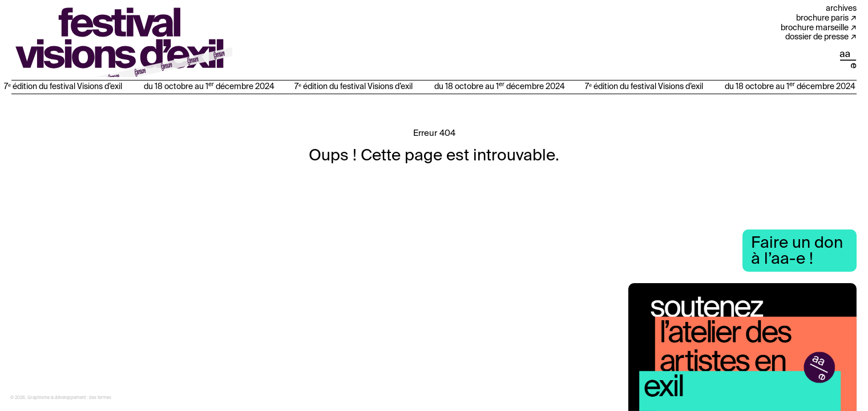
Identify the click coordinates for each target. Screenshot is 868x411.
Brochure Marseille (815, 28)
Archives (841, 9)
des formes (100, 398)
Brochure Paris (822, 18)
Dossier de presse (817, 37)
